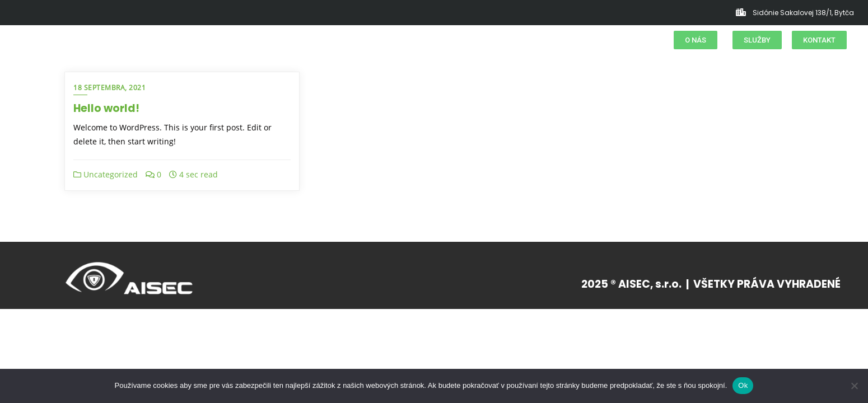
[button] (696, 40)
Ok (743, 385)
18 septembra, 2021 (109, 88)
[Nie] (854, 386)
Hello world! (106, 108)
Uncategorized (106, 174)
